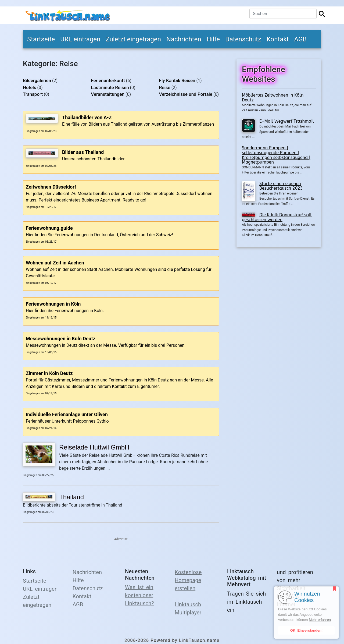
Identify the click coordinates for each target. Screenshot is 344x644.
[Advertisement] (279, 287)
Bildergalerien (37, 80)
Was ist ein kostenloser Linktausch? (139, 595)
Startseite (41, 39)
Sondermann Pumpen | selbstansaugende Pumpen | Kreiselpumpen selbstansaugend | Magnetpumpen (276, 155)
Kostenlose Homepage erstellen (188, 580)
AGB (300, 39)
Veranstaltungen (108, 94)
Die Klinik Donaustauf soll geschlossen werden (277, 217)
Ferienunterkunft (108, 80)
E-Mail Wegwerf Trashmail (287, 121)
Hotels (30, 87)
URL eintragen (80, 39)
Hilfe (213, 39)
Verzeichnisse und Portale (186, 94)
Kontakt (278, 39)
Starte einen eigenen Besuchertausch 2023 (281, 186)
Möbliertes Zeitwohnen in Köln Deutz (273, 98)
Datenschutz (243, 39)
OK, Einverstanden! (307, 630)
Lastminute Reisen (110, 87)
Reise (165, 87)
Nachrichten (184, 39)
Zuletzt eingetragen (133, 39)
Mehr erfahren (320, 620)
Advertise (121, 539)
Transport (33, 94)
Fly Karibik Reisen (177, 80)
